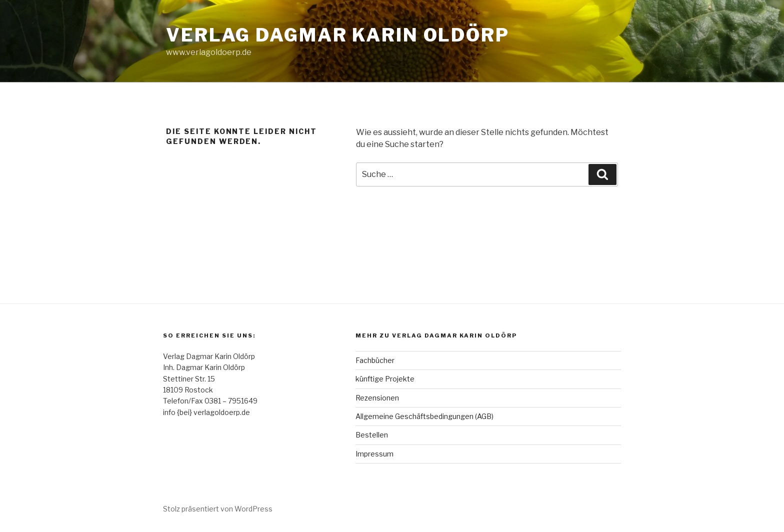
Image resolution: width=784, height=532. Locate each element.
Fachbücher (375, 360)
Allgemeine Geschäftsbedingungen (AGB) (424, 416)
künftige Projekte (385, 379)
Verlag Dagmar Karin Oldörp (338, 35)
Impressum (374, 454)
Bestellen (372, 435)
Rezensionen (377, 398)
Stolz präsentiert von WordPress (218, 509)
